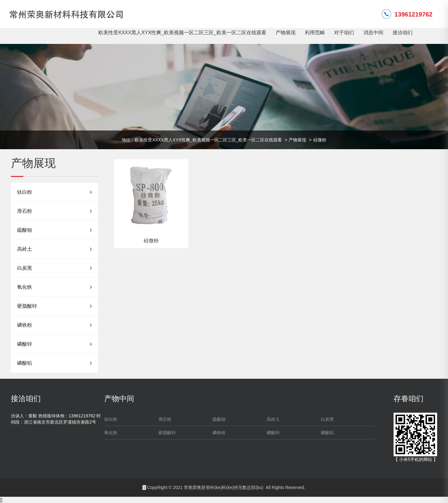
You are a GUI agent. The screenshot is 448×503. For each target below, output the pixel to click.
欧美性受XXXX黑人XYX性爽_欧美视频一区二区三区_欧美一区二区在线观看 (182, 33)
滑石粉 (25, 211)
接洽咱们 (403, 33)
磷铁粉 (25, 325)
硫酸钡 (25, 230)
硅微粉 (320, 140)
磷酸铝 (25, 363)
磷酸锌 (25, 344)
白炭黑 (25, 268)
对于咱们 (344, 33)
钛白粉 (25, 192)
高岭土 (25, 249)
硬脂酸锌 (27, 306)
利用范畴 (315, 33)
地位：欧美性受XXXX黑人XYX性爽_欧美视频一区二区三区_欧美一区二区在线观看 (202, 140)
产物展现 (286, 33)
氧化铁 (25, 287)
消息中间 (373, 33)
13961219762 (413, 14)
